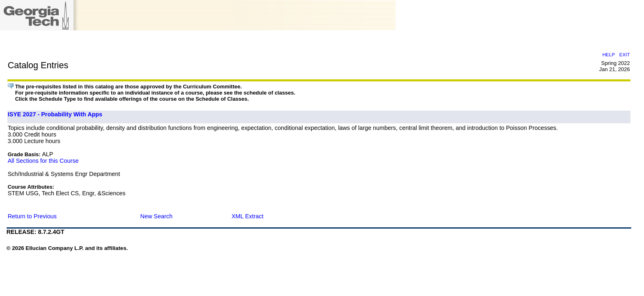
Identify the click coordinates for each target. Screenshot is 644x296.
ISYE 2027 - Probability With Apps (55, 114)
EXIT (625, 54)
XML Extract (248, 216)
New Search (156, 216)
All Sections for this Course (43, 161)
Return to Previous (32, 216)
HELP (609, 54)
